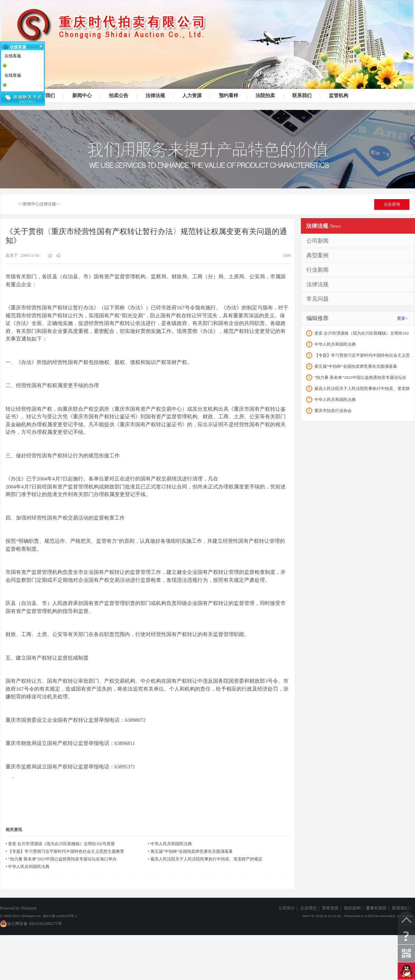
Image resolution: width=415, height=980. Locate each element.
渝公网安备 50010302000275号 (31, 924)
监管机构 (338, 96)
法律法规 (154, 96)
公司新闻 (317, 241)
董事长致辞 (376, 908)
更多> (402, 318)
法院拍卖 (264, 96)
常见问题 (317, 299)
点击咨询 (392, 204)
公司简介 (287, 908)
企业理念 (308, 908)
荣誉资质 (330, 908)
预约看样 (228, 96)
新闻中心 (81, 96)
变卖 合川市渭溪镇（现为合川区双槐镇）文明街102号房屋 (61, 844)
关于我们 (44, 96)
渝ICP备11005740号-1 (60, 916)
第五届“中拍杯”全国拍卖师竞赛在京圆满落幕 (192, 851)
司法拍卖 (207, 44)
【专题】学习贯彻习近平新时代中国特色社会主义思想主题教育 (66, 851)
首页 (8, 204)
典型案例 (317, 255)
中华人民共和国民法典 (171, 844)
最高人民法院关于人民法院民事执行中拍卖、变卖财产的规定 (206, 859)
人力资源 (191, 96)
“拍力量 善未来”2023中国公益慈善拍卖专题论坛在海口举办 (62, 859)
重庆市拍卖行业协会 (333, 411)
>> (20, 204)
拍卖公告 (118, 96)
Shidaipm (29, 908)
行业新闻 (317, 270)
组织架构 (352, 908)
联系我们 (301, 96)
